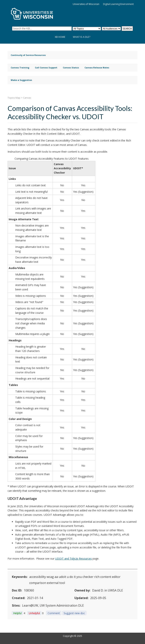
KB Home (60, 37)
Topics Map (14, 98)
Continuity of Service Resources (28, 55)
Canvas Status (71, 68)
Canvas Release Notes (97, 68)
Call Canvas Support (46, 68)
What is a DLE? (82, 37)
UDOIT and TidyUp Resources (73, 559)
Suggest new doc (74, 613)
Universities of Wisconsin (86, 4)
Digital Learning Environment (118, 4)
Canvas (27, 98)
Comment (54, 613)
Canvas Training (20, 68)
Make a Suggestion (21, 80)
